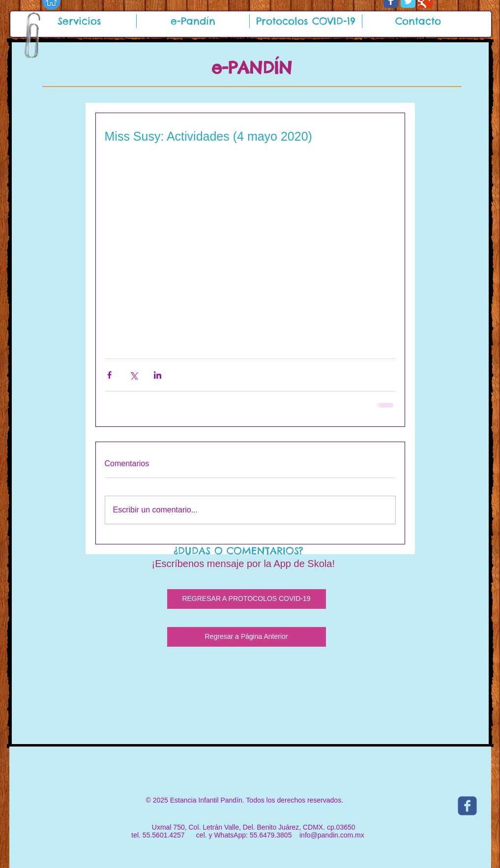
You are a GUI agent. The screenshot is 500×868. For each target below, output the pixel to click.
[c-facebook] (467, 806)
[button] (80, 21)
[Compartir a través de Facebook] (109, 375)
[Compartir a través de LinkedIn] (158, 375)
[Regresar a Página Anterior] (247, 637)
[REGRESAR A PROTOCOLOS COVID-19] (247, 599)
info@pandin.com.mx (332, 835)
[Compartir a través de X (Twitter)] (133, 375)
